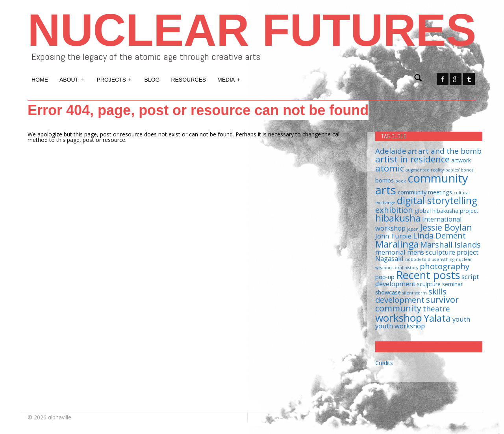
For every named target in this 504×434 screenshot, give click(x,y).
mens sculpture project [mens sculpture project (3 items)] (443, 252)
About (72, 79)
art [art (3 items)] (412, 151)
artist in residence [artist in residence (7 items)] (412, 159)
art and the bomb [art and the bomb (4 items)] (450, 151)
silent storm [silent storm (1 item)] (415, 293)
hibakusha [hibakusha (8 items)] (398, 218)
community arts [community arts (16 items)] (422, 184)
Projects (115, 79)
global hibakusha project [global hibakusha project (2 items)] (447, 211)
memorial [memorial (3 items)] (390, 252)
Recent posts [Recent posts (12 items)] (428, 275)
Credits (384, 363)
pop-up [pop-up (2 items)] (385, 277)
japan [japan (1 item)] (413, 229)
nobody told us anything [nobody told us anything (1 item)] (430, 259)
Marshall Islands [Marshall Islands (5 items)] (450, 244)
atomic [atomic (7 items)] (390, 168)
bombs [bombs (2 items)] (384, 180)
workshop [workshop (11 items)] (399, 318)
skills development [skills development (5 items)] (411, 295)
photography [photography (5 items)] (445, 266)
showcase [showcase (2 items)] (388, 292)
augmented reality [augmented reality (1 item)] (425, 170)
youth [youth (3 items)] (461, 319)
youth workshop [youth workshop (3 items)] (400, 326)
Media (229, 79)
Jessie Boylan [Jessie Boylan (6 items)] (446, 227)
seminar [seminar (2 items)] (452, 284)
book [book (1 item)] (401, 181)
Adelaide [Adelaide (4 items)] (391, 151)
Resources (188, 80)
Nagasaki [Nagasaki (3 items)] (389, 258)
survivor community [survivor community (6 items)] (417, 304)
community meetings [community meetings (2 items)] (425, 192)
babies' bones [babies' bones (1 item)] (459, 170)
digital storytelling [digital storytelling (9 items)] (437, 200)
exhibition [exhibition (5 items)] (394, 210)
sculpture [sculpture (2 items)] (429, 284)
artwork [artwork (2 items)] (461, 160)
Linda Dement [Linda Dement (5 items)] (439, 235)
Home (40, 80)
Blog (152, 80)
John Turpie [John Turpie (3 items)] (393, 236)
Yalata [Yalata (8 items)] (437, 318)
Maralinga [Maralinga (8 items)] (397, 244)
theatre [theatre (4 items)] (436, 308)
